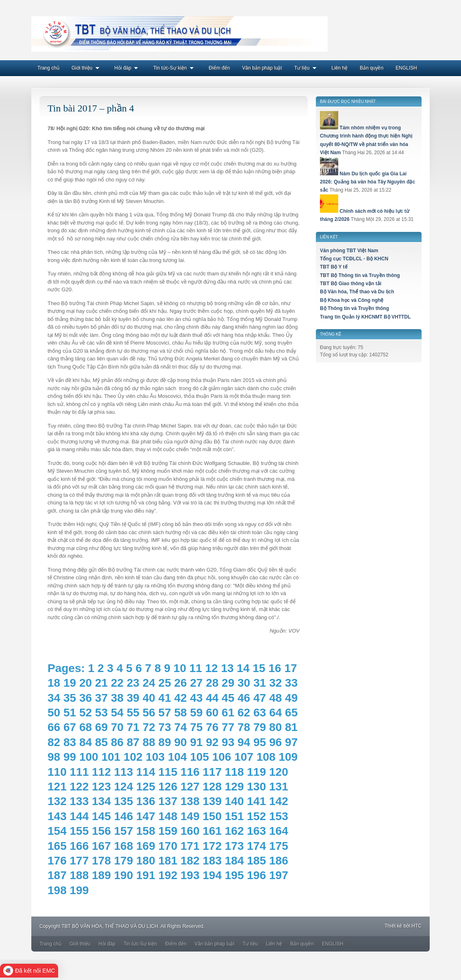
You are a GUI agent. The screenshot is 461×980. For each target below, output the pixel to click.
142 (279, 801)
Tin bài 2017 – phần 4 (91, 108)
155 (79, 831)
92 (212, 742)
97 (291, 742)
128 (212, 787)
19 (70, 683)
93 (228, 742)
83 (70, 742)
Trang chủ (48, 68)
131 (279, 787)
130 (257, 787)
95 (260, 742)
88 (149, 742)
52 (86, 713)
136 (146, 801)
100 (89, 757)
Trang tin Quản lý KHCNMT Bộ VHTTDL (365, 317)
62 (244, 713)
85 (101, 742)
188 (79, 875)
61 (228, 713)
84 (86, 742)
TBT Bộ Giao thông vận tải (351, 284)
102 (133, 757)
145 (101, 816)
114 (146, 772)
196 (257, 875)
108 (266, 757)
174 (257, 846)
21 (101, 683)
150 (212, 816)
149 (190, 816)
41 (165, 698)
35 (70, 698)
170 (168, 846)
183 (212, 861)
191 (146, 875)
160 (190, 831)
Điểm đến (220, 68)
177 (79, 861)
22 (117, 683)
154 (57, 831)
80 (275, 727)
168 (124, 846)
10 (180, 668)
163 (257, 831)
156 (101, 831)
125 (146, 787)
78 (244, 727)
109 (288, 757)
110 (57, 772)
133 (79, 801)
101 (111, 757)
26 (181, 683)
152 (257, 816)
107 (244, 757)
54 (117, 713)
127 (190, 787)
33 (291, 683)
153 (279, 816)
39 (133, 698)
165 (57, 846)
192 (168, 875)
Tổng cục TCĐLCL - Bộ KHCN (354, 259)
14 (243, 668)
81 (291, 727)
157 (124, 831)
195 (234, 875)
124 (124, 787)
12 (212, 668)
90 (181, 742)
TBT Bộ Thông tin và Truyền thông (360, 275)
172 (212, 846)
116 (190, 772)
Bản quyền (372, 68)
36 (86, 698)
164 (279, 831)
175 (279, 846)
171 (190, 846)
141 (257, 801)
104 (177, 757)
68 (86, 727)
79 (260, 727)
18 (54, 683)
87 (133, 742)
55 (133, 713)
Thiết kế (393, 926)
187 (57, 875)
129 (234, 787)
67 (70, 727)
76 (212, 727)
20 (86, 683)
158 (146, 831)
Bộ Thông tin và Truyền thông (354, 308)
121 (57, 787)
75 (196, 727)
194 (212, 875)
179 (124, 861)
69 (101, 727)
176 (57, 861)
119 (257, 772)
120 (279, 772)
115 (168, 772)
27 (196, 683)
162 (234, 831)
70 (117, 727)
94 (244, 742)
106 (222, 757)
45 (228, 698)
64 (275, 713)
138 (190, 801)
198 (57, 890)
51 (70, 713)
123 (101, 787)
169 (146, 846)
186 (279, 861)
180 (146, 861)
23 (133, 683)
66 (54, 727)
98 (54, 757)
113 (124, 772)
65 (291, 713)
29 (228, 683)
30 (244, 683)
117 (212, 772)
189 (101, 875)
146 (124, 816)
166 (79, 846)
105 (199, 757)
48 (275, 698)
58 (181, 713)
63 (260, 713)
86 (117, 742)
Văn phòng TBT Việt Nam (349, 251)
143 (57, 816)
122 (79, 787)
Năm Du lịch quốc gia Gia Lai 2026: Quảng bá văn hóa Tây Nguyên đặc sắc (367, 182)
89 (165, 742)
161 (212, 831)
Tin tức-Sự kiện (175, 68)
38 (117, 698)
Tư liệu (307, 68)
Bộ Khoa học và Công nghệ (352, 300)
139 (212, 801)
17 (290, 668)
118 (234, 772)
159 (168, 831)
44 (212, 698)
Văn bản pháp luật (262, 68)
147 (146, 816)
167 (101, 846)
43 (196, 698)
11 (196, 668)
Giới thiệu (87, 68)
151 (234, 816)
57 (165, 713)
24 (149, 683)
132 (57, 801)
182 (190, 861)
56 (149, 713)
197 (279, 875)
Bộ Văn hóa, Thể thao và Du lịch (357, 292)
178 (101, 861)
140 (234, 801)
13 (227, 668)
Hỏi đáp (128, 68)
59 (196, 713)
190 (124, 875)
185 (257, 861)
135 (124, 801)
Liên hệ (339, 68)
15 (259, 668)
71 (133, 727)
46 (244, 698)
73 (165, 727)
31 (260, 683)
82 (54, 742)
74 (181, 727)
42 (181, 698)
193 (190, 875)
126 (168, 787)
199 (79, 890)
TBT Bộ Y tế (334, 267)
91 (196, 742)
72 (149, 727)
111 (79, 772)
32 (275, 683)
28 (212, 683)
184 (234, 861)
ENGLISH (406, 68)
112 (101, 772)
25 (165, 683)
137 (168, 801)
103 (155, 757)
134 (101, 801)
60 (212, 713)
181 (168, 861)
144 (79, 816)
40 (149, 698)
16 (275, 668)
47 (260, 698)
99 (70, 757)
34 (54, 698)
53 (101, 713)
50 (54, 713)
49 (291, 698)
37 (101, 698)
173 (234, 846)
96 (275, 742)
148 (168, 816)
